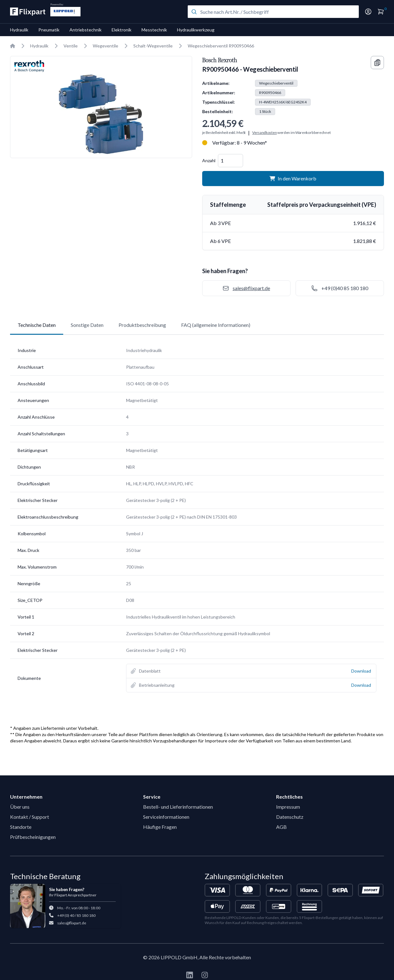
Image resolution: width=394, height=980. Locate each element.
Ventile (71, 46)
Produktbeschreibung (142, 325)
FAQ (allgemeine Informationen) (216, 325)
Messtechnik (154, 30)
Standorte (21, 827)
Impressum (288, 807)
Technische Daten (37, 325)
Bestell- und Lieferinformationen (178, 807)
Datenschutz (290, 817)
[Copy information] (377, 63)
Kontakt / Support (30, 817)
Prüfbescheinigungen (33, 837)
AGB (281, 827)
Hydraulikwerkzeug (196, 30)
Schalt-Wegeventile (153, 46)
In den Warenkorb (293, 178)
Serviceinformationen (166, 817)
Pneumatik (49, 30)
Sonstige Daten (87, 325)
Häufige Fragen (160, 827)
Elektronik (122, 30)
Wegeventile (105, 46)
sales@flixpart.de (72, 923)
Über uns (20, 807)
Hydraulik (19, 30)
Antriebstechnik (86, 30)
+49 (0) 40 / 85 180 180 (76, 915)
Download (361, 671)
